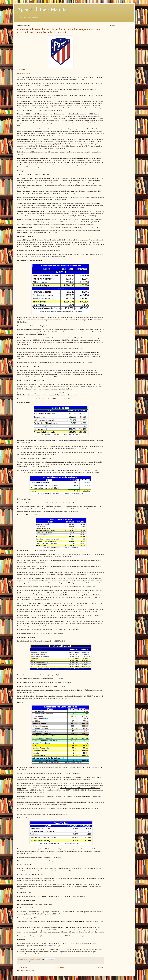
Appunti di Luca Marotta (42, 9)
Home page (61, 967)
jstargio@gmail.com (24, 73)
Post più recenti (22, 967)
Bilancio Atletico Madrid (30, 962)
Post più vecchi (99, 967)
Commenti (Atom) (29, 971)
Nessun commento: (35, 959)
